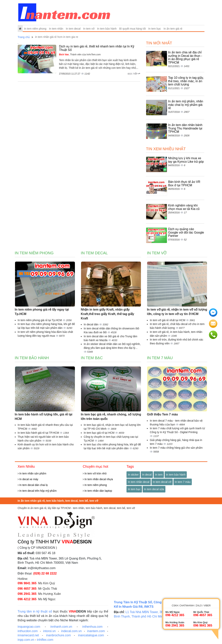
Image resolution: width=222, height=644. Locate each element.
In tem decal (73, 29)
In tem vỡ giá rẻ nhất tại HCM (168, 320)
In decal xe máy (28, 479)
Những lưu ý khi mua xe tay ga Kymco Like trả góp (186, 160)
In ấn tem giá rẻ (173, 29)
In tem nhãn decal (139, 482)
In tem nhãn (56, 29)
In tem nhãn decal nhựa (98, 479)
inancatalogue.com (91, 635)
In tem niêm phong (35, 29)
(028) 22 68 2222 (45, 573)
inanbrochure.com (59, 635)
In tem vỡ (89, 29)
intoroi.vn (49, 631)
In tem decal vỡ (162, 482)
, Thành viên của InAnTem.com (80, 55)
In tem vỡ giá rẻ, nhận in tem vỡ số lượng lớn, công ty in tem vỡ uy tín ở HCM (177, 312)
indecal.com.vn (72, 631)
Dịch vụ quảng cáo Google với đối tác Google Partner (186, 232)
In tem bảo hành (107, 29)
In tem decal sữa (154, 489)
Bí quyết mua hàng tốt (132, 29)
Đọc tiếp (134, 74)
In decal (147, 475)
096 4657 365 (27, 589)
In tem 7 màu (160, 358)
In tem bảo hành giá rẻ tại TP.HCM (39, 433)
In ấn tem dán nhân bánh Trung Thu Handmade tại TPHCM (185, 128)
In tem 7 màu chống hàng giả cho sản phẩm (176, 448)
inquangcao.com (29, 627)
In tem (159, 475)
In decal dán (91, 324)
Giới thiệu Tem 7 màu (162, 414)
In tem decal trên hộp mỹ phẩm (37, 491)
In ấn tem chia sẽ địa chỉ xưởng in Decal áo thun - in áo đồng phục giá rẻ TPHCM (185, 57)
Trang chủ (24, 37)
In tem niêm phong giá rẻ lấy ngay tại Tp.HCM (42, 312)
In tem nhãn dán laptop (97, 491)
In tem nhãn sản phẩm (32, 473)
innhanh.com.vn (61, 627)
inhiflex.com (45, 640)
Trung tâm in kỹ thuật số (35, 611)
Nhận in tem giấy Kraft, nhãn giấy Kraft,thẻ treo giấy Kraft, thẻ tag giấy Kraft (108, 314)
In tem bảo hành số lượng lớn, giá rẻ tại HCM (44, 417)
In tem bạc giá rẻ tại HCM (99, 433)
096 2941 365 (27, 594)
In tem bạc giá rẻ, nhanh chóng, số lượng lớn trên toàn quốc (111, 417)
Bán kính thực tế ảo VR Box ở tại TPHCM (184, 184)
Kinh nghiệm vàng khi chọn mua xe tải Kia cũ (184, 207)
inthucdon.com (28, 631)
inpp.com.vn (26, 640)
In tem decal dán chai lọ (33, 485)
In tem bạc (155, 29)
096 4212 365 (27, 599)
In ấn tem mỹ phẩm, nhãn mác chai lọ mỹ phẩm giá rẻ (186, 105)
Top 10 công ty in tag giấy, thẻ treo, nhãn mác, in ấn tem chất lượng (186, 81)
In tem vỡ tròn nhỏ (95, 473)
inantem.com (96, 631)
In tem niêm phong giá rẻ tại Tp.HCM (40, 320)
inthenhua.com (92, 627)
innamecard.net (28, 635)
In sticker (133, 475)
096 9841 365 (27, 583)
